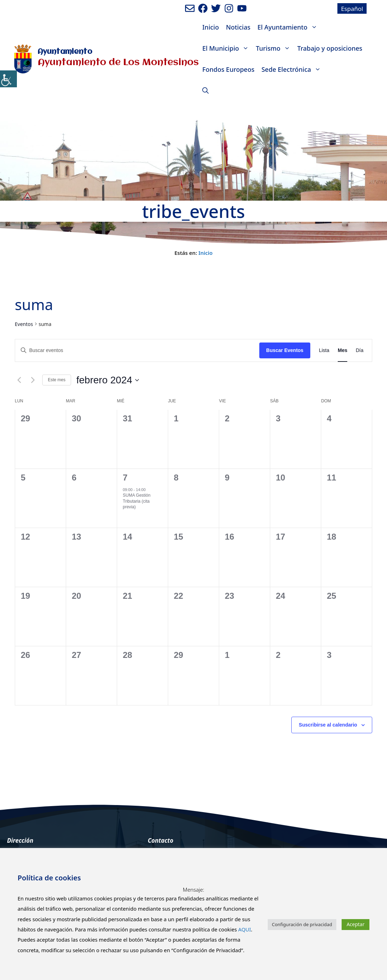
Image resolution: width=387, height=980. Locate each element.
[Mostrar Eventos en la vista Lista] (324, 350)
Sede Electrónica (293, 69)
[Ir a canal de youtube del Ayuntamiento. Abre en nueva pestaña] (242, 8)
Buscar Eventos (285, 350)
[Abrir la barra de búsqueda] (205, 90)
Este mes (57, 380)
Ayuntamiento (65, 52)
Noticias (238, 27)
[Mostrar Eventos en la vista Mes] (342, 350)
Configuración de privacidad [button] (302, 924)
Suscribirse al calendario (328, 725)
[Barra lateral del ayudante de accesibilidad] (8, 79)
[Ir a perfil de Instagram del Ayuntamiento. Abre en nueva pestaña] (229, 8)
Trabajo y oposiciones (330, 48)
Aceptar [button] (356, 924)
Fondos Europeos (228, 69)
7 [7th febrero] (125, 478)
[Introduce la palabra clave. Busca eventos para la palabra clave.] (137, 350)
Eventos (24, 324)
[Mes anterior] (19, 380)
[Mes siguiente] (33, 380)
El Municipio (227, 48)
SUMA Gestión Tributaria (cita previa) (137, 501)
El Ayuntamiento (289, 27)
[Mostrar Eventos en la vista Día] (360, 350)
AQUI (245, 929)
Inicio (211, 27)
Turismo (275, 48)
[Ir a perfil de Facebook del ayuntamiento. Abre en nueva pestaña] (203, 8)
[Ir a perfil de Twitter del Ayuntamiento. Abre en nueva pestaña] (216, 8)
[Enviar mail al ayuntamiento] (190, 8)
